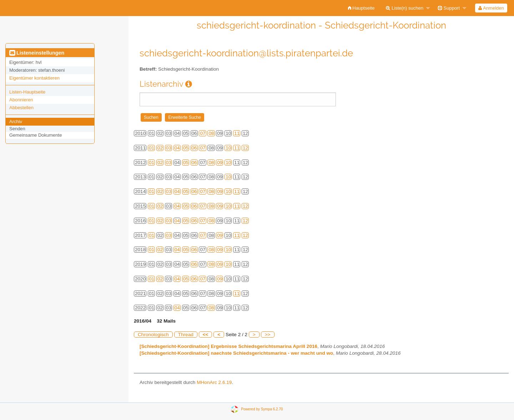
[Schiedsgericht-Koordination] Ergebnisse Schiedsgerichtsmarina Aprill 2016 (228, 346)
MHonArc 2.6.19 (214, 382)
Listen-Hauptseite (27, 92)
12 (245, 148)
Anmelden (491, 8)
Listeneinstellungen (37, 53)
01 (152, 148)
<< (206, 335)
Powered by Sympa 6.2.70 (262, 409)
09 (220, 163)
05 (186, 148)
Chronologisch (153, 335)
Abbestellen (21, 108)
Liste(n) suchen (405, 8)
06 (194, 148)
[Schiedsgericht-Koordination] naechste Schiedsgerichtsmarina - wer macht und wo (236, 353)
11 (237, 133)
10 (228, 148)
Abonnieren (21, 100)
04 (177, 148)
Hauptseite (361, 8)
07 (203, 133)
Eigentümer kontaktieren (34, 78)
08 (211, 133)
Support (449, 8)
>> (268, 335)
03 (169, 148)
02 (160, 148)
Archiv (16, 122)
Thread (186, 335)
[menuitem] (361, 8)
